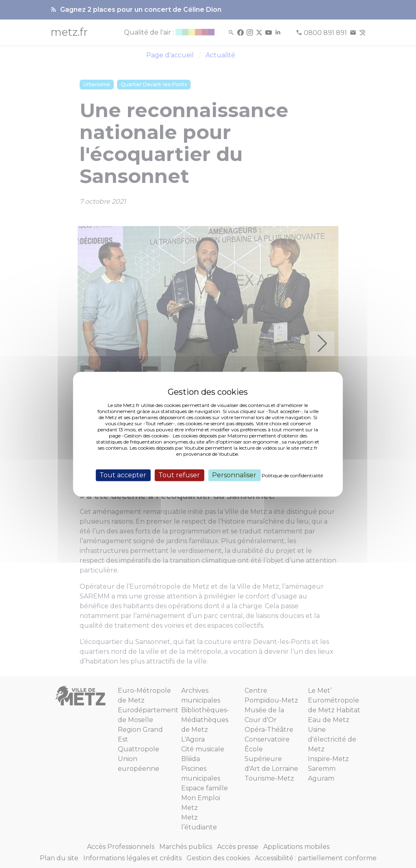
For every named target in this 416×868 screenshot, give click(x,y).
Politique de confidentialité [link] (292, 475)
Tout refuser (179, 475)
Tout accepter (123, 475)
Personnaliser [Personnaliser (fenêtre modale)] (234, 475)
